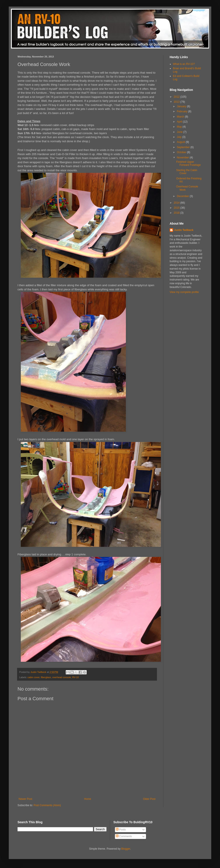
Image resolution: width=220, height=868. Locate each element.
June (180, 132)
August (181, 142)
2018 (177, 213)
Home (88, 799)
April (180, 122)
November (183, 158)
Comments (124, 836)
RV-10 (76, 677)
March (181, 117)
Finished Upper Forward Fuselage (188, 163)
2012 (177, 97)
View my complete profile (184, 292)
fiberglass (46, 677)
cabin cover (34, 677)
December (183, 196)
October (182, 152)
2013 (177, 102)
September (184, 147)
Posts (121, 830)
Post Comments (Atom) (47, 805)
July (180, 137)
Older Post (149, 799)
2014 (177, 203)
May (180, 127)
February (182, 111)
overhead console (62, 677)
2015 (177, 208)
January (182, 106)
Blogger (126, 849)
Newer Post (25, 799)
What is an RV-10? (184, 64)
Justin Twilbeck (184, 230)
